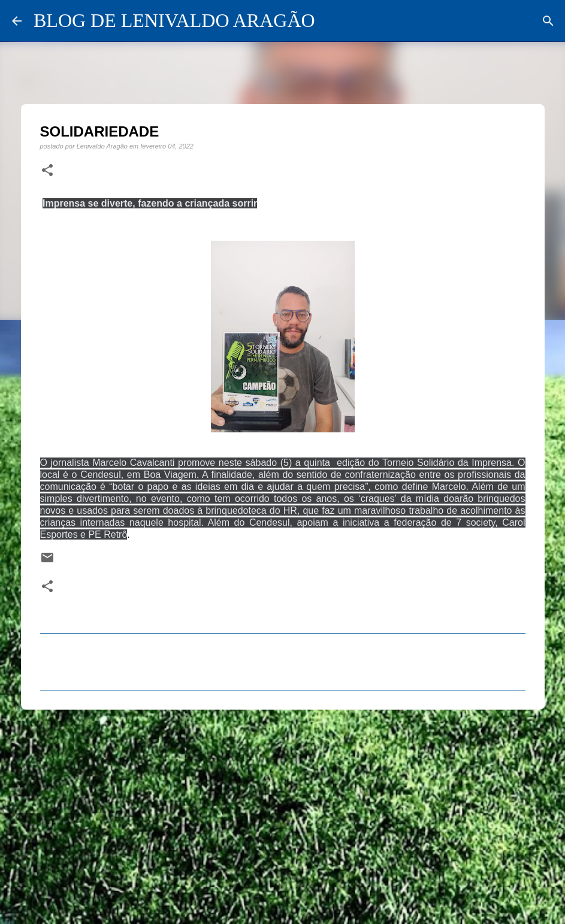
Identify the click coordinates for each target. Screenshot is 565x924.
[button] (47, 171)
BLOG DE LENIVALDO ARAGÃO (174, 20)
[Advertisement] (283, 811)
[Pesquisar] (548, 21)
